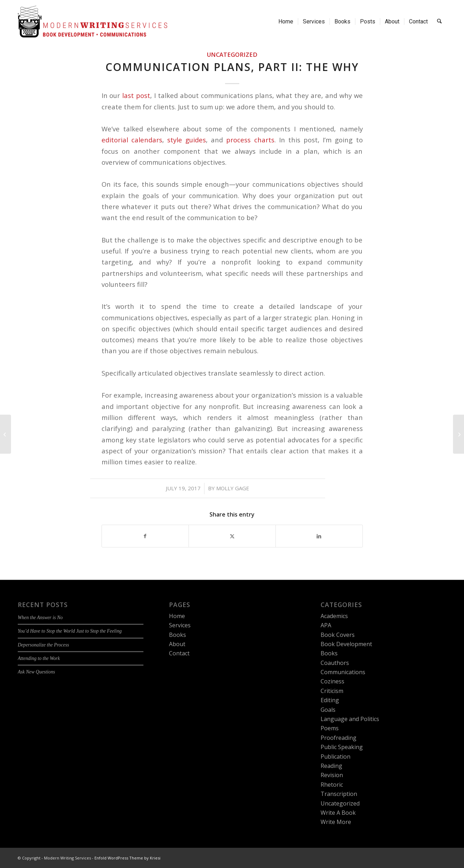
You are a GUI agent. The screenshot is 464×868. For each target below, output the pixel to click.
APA (326, 625)
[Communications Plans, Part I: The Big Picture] (6, 434)
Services (180, 625)
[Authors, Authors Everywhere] (458, 434)
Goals (328, 710)
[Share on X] (232, 536)
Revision (332, 775)
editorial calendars (132, 140)
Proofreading (339, 738)
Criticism (332, 691)
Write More (336, 822)
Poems (330, 728)
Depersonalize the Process (43, 645)
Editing (330, 700)
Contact (179, 653)
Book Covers (338, 635)
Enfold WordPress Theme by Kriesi (127, 858)
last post (136, 95)
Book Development (346, 644)
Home (177, 616)
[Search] (440, 22)
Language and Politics (350, 719)
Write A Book (338, 813)
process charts (250, 140)
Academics (334, 616)
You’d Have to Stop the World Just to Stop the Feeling (70, 631)
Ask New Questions (36, 672)
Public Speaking (342, 747)
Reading (331, 766)
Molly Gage (233, 488)
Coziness (332, 681)
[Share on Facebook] (145, 536)
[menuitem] (286, 22)
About (177, 644)
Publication (335, 757)
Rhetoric (332, 785)
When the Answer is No (40, 618)
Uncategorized (232, 54)
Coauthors (335, 663)
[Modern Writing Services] (92, 22)
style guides (187, 140)
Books (178, 635)
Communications (343, 672)
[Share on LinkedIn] (319, 536)
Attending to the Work (39, 658)
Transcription (339, 794)
